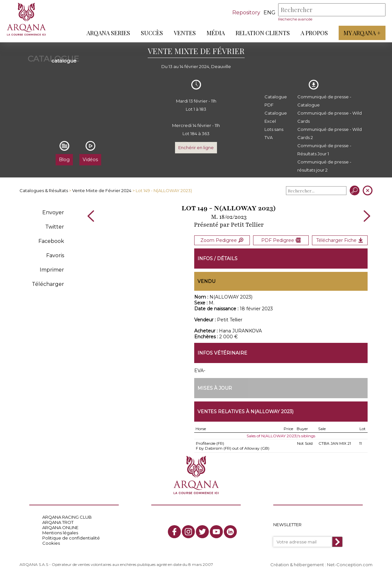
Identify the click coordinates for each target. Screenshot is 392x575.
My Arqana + (362, 33)
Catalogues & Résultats (44, 190)
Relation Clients (263, 33)
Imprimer (52, 270)
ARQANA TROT (58, 522)
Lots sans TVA (274, 133)
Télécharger (48, 284)
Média (216, 33)
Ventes (185, 33)
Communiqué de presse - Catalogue (324, 101)
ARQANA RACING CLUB (67, 517)
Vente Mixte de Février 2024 (102, 190)
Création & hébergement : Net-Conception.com (321, 564)
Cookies (51, 543)
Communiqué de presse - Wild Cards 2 (330, 133)
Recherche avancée (295, 19)
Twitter (55, 227)
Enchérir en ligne (196, 147)
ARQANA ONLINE (60, 527)
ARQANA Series (108, 33)
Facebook (51, 241)
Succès (152, 33)
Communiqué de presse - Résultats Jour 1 (324, 150)
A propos (314, 33)
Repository (246, 13)
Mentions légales (60, 532)
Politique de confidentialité (71, 538)
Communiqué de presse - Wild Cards (330, 117)
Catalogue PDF (276, 101)
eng (270, 13)
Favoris (55, 255)
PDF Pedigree (281, 240)
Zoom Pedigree (222, 240)
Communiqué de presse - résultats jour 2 (324, 166)
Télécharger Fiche (340, 240)
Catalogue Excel (276, 117)
